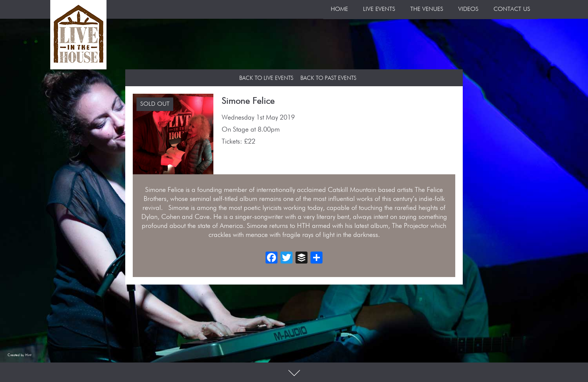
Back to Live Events (266, 78)
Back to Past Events (328, 78)
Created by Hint (19, 355)
